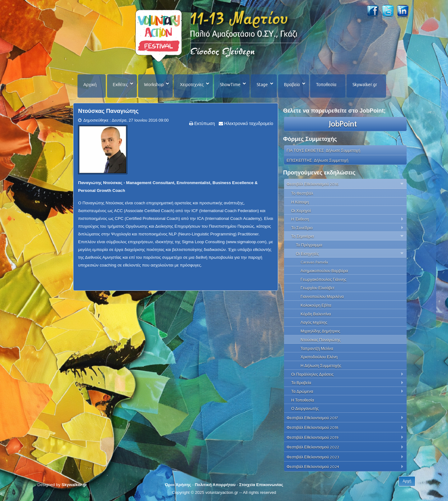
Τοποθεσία (326, 85)
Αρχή (407, 481)
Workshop (154, 85)
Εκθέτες (121, 85)
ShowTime (230, 85)
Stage (262, 85)
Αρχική (90, 85)
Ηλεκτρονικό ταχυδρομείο (248, 123)
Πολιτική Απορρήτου (215, 485)
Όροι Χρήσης (178, 485)
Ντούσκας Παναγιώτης (108, 111)
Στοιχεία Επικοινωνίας (261, 485)
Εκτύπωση (204, 123)
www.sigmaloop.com (246, 242)
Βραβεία (292, 85)
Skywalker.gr (365, 85)
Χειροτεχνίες (192, 85)
